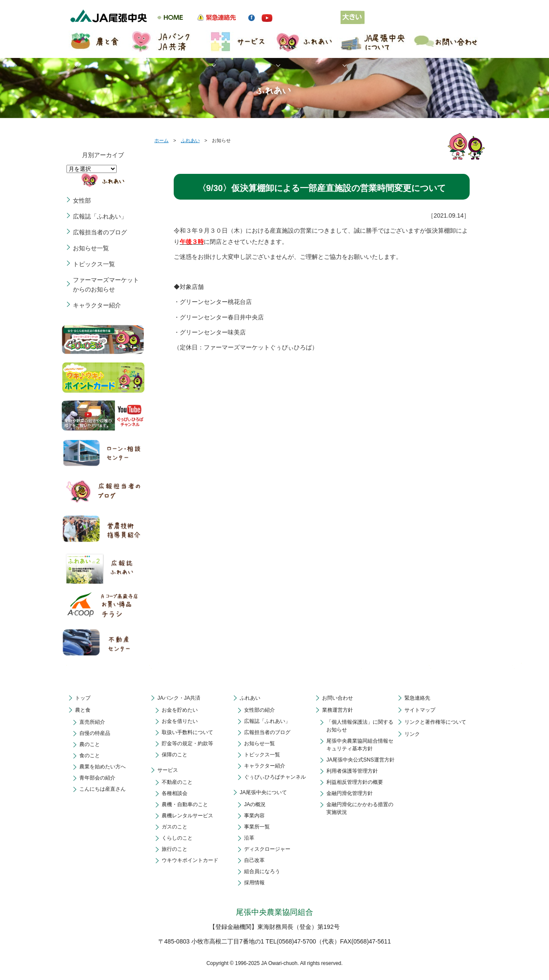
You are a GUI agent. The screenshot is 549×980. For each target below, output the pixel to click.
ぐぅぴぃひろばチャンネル (275, 777)
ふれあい (190, 140)
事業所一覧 (257, 827)
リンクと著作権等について (435, 722)
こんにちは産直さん (103, 789)
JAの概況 (255, 804)
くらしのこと (177, 838)
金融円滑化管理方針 (350, 793)
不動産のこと (177, 782)
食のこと (90, 755)
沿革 (249, 838)
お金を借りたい (180, 721)
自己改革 (254, 860)
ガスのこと (175, 827)
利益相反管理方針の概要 (355, 782)
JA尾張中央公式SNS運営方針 (360, 760)
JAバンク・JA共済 (179, 698)
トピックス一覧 (94, 264)
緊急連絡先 (417, 698)
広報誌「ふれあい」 (100, 216)
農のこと (90, 744)
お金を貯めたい (180, 710)
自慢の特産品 (95, 733)
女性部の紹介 (259, 710)
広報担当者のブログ (100, 232)
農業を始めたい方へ (103, 767)
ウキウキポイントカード (190, 860)
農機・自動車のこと (185, 804)
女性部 (82, 200)
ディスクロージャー (267, 849)
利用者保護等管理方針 (352, 771)
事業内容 (254, 816)
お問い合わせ (338, 698)
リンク (412, 734)
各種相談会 (175, 793)
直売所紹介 (92, 722)
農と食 (83, 710)
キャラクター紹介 (97, 305)
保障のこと (175, 755)
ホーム (161, 140)
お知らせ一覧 (91, 248)
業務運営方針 (338, 710)
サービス (168, 770)
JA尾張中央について (263, 792)
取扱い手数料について (187, 732)
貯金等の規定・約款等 (187, 743)
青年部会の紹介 (97, 778)
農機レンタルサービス (187, 816)
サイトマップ (420, 710)
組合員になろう (262, 871)
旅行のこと (175, 849)
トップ (83, 698)
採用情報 (254, 883)
